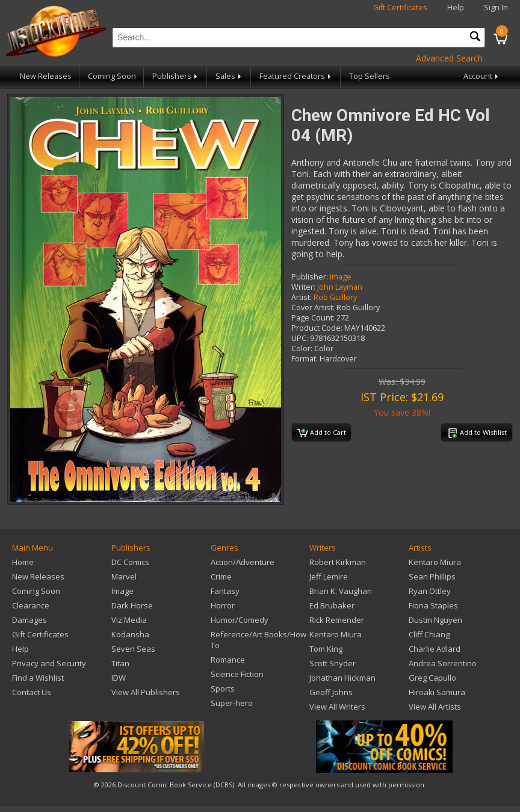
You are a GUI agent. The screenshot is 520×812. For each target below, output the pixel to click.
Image (341, 277)
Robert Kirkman (338, 562)
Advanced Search (449, 58)
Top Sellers (370, 76)
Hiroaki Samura (437, 692)
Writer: (303, 287)
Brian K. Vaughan (341, 591)
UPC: (300, 338)
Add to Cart (322, 433)
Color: (302, 348)
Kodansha (130, 634)
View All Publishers (146, 692)
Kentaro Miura (336, 634)
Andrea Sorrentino (443, 663)
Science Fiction (237, 674)
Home (23, 562)
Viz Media (129, 620)
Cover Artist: (313, 308)
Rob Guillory (335, 297)
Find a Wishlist (38, 678)
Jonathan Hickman (342, 678)
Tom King (326, 649)
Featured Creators (296, 76)
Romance (228, 660)
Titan (120, 663)
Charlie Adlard (435, 649)
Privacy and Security (49, 663)
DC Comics (130, 562)
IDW (119, 678)
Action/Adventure (243, 562)
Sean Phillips (432, 576)
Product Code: (317, 328)
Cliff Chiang (429, 634)
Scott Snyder (333, 663)
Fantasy (225, 591)
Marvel (124, 576)
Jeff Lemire (329, 576)
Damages (29, 620)
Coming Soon (112, 76)
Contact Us (32, 692)
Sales (229, 76)
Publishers (176, 76)
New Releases (46, 76)
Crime (221, 576)
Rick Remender (337, 620)
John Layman (340, 287)
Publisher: (310, 277)
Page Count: (313, 318)
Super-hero (232, 703)
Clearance (31, 605)
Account (482, 76)
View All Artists (435, 707)
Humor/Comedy (240, 620)
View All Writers (337, 707)
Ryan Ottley (430, 591)
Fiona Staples (433, 605)
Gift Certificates (400, 8)
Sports (223, 689)
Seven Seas (133, 649)
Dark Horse (132, 605)
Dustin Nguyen (435, 620)
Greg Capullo (432, 678)
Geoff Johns (331, 692)
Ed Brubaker (332, 605)
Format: (305, 359)
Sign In (496, 8)
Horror (223, 605)
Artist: (302, 297)
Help (456, 8)
